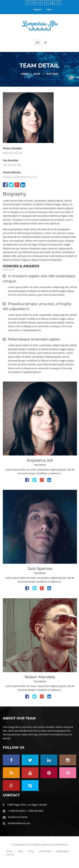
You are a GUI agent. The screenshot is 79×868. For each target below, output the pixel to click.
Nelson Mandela (40, 677)
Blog (37, 74)
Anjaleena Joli (40, 460)
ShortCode (45, 851)
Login (49, 9)
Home (24, 74)
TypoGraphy (62, 851)
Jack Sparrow (40, 569)
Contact (10, 855)
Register (38, 9)
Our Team (52, 74)
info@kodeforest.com (19, 823)
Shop (31, 851)
